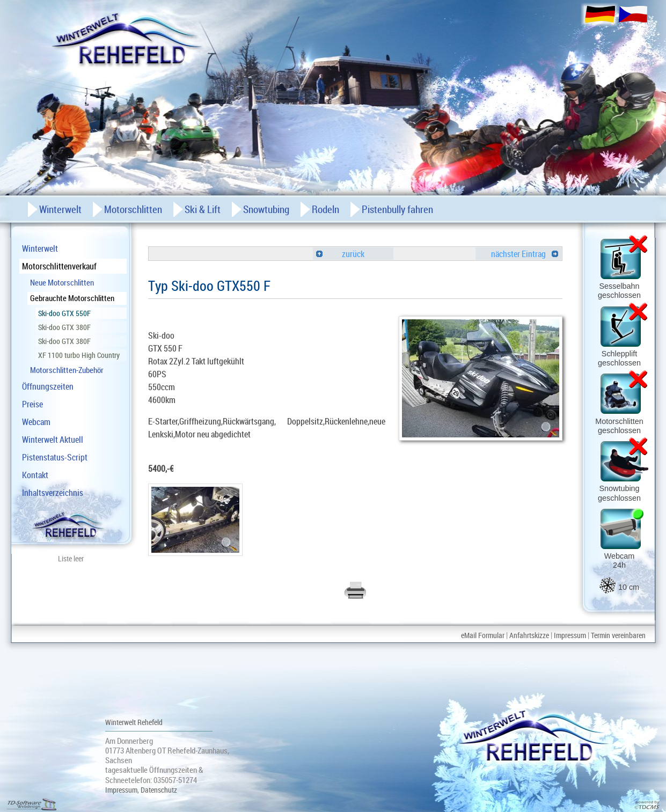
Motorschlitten (133, 209)
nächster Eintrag (525, 254)
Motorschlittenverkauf (59, 266)
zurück (340, 254)
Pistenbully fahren (397, 209)
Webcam (36, 422)
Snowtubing (266, 209)
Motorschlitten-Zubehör (67, 370)
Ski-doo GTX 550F (64, 313)
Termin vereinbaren (618, 635)
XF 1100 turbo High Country (79, 355)
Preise (32, 404)
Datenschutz (159, 790)
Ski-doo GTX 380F (64, 327)
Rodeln (325, 209)
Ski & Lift (203, 209)
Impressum (570, 635)
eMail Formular (483, 635)
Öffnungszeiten (48, 386)
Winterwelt (40, 248)
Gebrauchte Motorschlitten (72, 298)
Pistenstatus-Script (55, 457)
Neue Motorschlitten (62, 282)
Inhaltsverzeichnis (53, 493)
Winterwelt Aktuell (53, 440)
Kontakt (35, 475)
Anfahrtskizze (529, 635)
